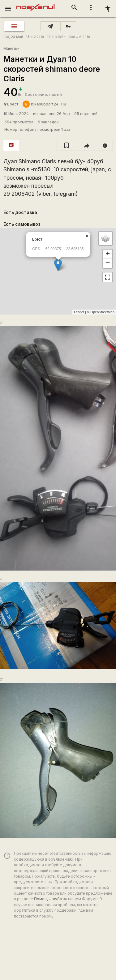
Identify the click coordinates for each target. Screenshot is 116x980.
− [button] (108, 263)
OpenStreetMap (102, 312)
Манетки (11, 48)
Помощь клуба (48, 899)
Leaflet (79, 312)
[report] (105, 145)
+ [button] (108, 254)
